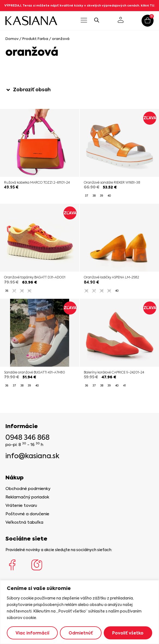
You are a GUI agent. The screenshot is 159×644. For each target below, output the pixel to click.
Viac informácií (32, 633)
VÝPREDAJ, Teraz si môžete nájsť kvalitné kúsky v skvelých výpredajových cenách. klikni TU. (80, 5)
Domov (12, 39)
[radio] (86, 196)
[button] (84, 21)
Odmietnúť (81, 633)
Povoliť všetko (128, 633)
